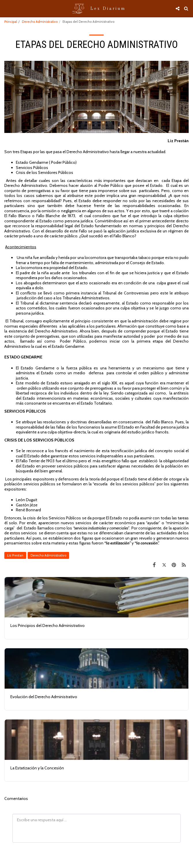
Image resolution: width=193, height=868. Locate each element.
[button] (6, 8)
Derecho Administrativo (40, 22)
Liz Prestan (15, 555)
